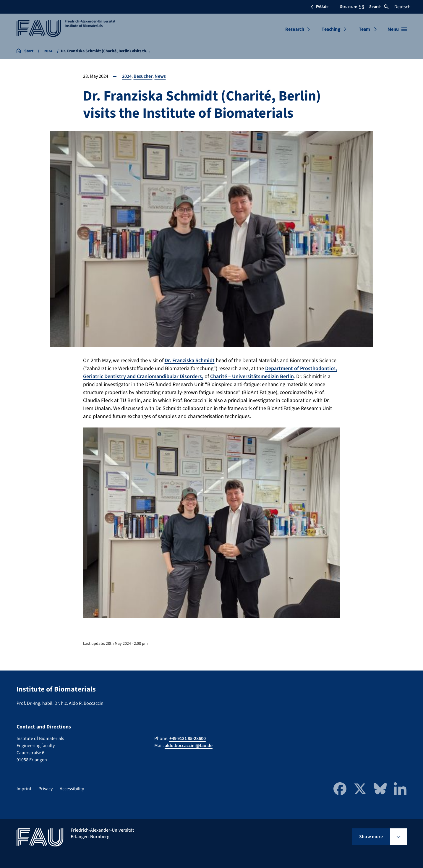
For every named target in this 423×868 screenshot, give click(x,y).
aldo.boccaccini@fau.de (189, 746)
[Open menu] (397, 29)
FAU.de (320, 7)
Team (365, 29)
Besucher (143, 76)
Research (295, 29)
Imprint (24, 789)
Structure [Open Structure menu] (352, 7)
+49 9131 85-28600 (188, 739)
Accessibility (72, 789)
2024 (127, 76)
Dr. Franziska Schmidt (190, 361)
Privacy (46, 789)
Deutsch (402, 7)
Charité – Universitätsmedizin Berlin (252, 376)
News (160, 76)
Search (379, 7)
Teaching (331, 29)
